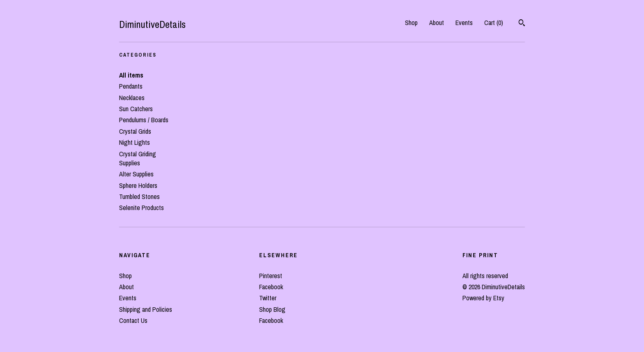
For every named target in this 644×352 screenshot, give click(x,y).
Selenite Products (141, 208)
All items (131, 75)
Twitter (268, 298)
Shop (411, 23)
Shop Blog (272, 309)
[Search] (522, 24)
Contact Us (133, 320)
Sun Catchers (136, 109)
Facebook (271, 287)
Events (464, 23)
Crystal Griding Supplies (138, 158)
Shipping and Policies (146, 309)
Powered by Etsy (483, 298)
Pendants (131, 86)
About (437, 23)
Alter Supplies (136, 174)
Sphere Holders (138, 185)
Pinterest (271, 276)
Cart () (494, 23)
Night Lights (135, 142)
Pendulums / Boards (144, 120)
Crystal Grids (135, 131)
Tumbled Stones (139, 197)
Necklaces (132, 98)
